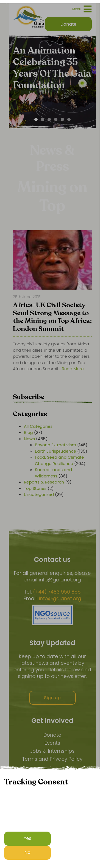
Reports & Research (44, 482)
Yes (27, 838)
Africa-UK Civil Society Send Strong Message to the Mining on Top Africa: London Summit (52, 317)
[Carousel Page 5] (62, 119)
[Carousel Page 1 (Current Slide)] (36, 119)
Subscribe (29, 397)
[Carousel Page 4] (56, 119)
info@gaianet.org (60, 599)
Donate (52, 735)
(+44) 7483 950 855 (57, 592)
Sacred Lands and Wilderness (53, 473)
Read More (73, 369)
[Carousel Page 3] (49, 119)
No (27, 852)
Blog (28, 432)
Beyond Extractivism (55, 445)
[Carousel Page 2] (43, 119)
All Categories (38, 426)
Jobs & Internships (52, 751)
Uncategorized (39, 494)
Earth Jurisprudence (55, 451)
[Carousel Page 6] (69, 119)
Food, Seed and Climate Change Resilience (59, 460)
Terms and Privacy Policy (52, 759)
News (29, 439)
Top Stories (35, 488)
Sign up (52, 698)
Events (52, 743)
